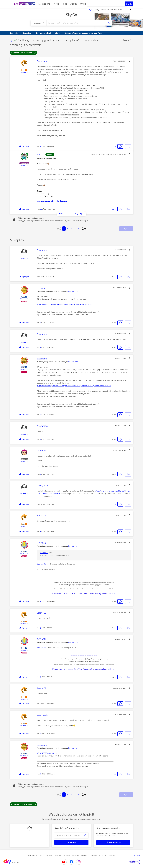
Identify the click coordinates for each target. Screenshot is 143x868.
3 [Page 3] (71, 228)
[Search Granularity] (39, 23)
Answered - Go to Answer (24, 53)
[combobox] (76, 23)
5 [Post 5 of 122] (40, 439)
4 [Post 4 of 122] (40, 415)
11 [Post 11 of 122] (40, 628)
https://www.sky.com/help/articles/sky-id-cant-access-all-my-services (64, 304)
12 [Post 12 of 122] (40, 677)
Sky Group (112, 855)
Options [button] (126, 40)
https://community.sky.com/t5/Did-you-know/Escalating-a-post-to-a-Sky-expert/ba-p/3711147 (74, 386)
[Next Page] (84, 229)
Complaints (93, 855)
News (56, 4)
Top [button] (138, 855)
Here (114, 593)
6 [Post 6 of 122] (40, 474)
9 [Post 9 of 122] (40, 532)
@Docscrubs (52, 753)
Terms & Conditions (46, 855)
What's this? (24, 72)
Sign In (129, 4)
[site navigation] (11, 4)
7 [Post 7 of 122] (40, 504)
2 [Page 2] (67, 228)
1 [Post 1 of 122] (40, 277)
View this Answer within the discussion (52, 201)
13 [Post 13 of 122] (40, 703)
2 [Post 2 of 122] (40, 323)
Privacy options (33, 855)
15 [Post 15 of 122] (40, 774)
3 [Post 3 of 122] (40, 347)
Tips (65, 4)
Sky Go (71, 15)
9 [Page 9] (79, 228)
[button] (130, 61)
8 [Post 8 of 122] (40, 146)
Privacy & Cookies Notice (62, 855)
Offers (83, 4)
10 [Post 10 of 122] (41, 601)
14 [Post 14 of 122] (41, 734)
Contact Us (103, 855)
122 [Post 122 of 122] (41, 209)
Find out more (73, 291)
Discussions (44, 4)
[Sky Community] (25, 4)
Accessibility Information (80, 855)
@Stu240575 (42, 753)
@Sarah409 (44, 553)
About (74, 4)
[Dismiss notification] (130, 10)
